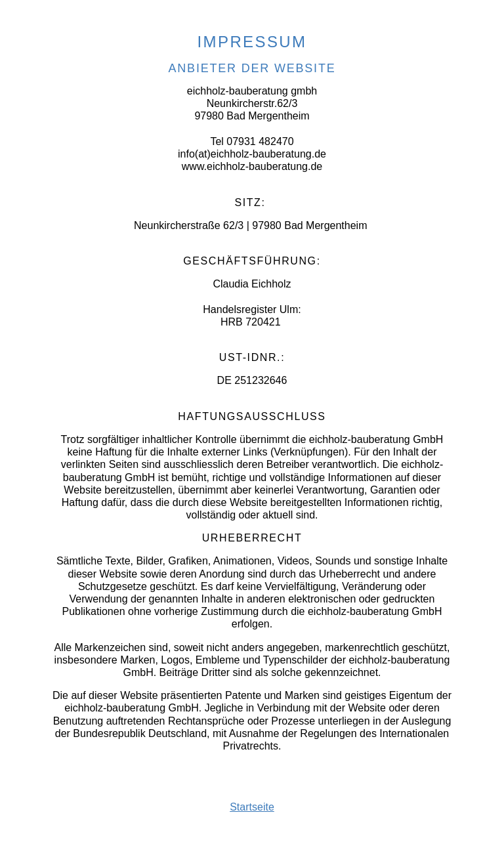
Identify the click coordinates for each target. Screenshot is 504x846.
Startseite (252, 807)
